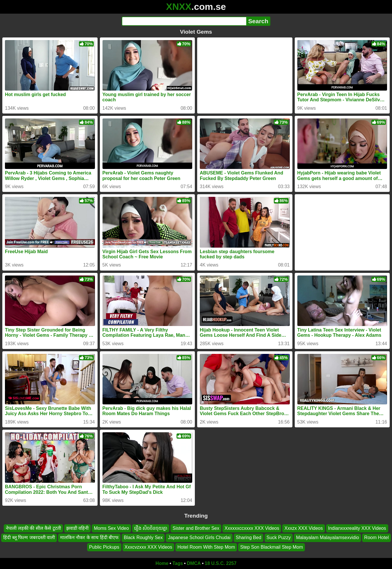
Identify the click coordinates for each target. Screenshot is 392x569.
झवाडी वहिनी (77, 528)
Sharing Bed (249, 538)
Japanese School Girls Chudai (199, 538)
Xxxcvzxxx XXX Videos (148, 547)
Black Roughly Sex (143, 538)
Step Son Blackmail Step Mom (271, 547)
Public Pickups (104, 547)
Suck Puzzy (279, 538)
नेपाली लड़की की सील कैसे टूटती (33, 528)
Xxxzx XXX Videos (303, 528)
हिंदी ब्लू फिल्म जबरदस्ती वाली (29, 538)
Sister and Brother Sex (196, 528)
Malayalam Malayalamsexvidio (327, 538)
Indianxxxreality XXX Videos (357, 528)
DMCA (194, 563)
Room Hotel (376, 538)
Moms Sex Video (111, 528)
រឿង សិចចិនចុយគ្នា (151, 528)
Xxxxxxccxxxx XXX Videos (252, 528)
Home (162, 563)
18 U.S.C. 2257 (221, 563)
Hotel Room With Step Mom (206, 547)
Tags (178, 563)
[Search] (184, 21)
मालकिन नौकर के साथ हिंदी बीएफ (89, 538)
